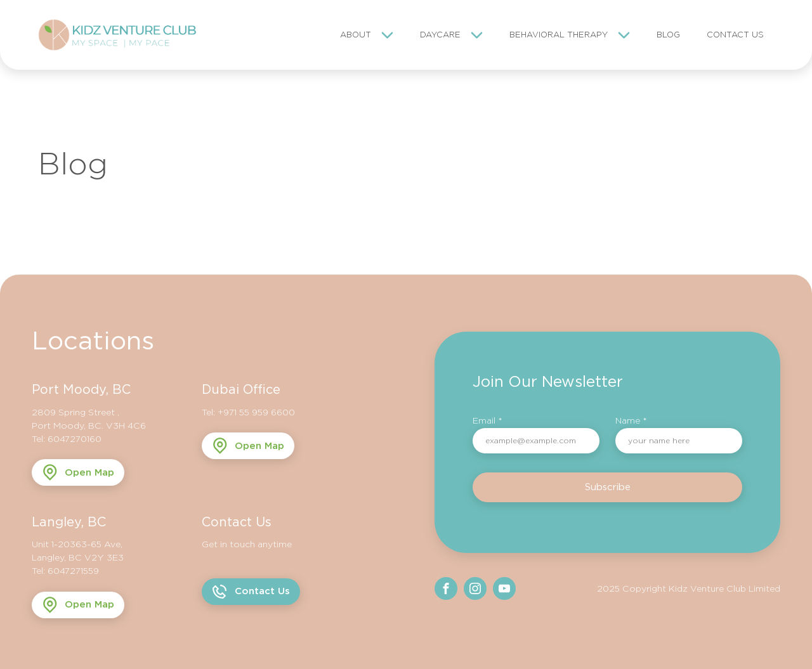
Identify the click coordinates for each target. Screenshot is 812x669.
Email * (488, 420)
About (356, 35)
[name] (679, 441)
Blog (668, 35)
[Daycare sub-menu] (479, 35)
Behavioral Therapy (559, 35)
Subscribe (608, 487)
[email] (536, 441)
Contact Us (735, 35)
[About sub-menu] (390, 35)
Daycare (440, 35)
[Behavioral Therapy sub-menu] (626, 35)
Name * (631, 420)
